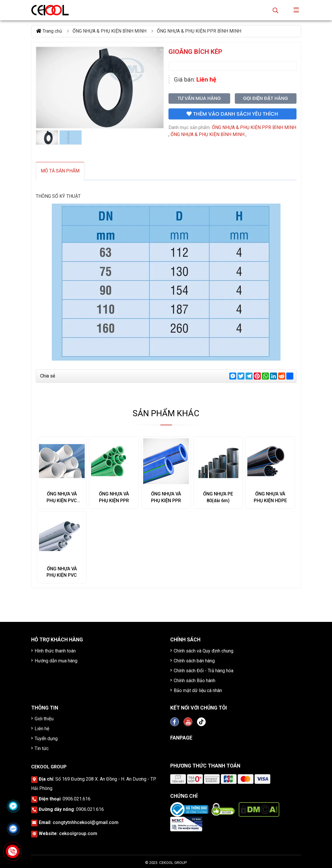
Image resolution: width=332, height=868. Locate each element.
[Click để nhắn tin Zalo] (13, 829)
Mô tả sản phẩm (60, 171)
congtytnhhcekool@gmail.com (86, 822)
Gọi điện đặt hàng (265, 98)
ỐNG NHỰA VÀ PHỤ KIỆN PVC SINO (62, 501)
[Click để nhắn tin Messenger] (13, 806)
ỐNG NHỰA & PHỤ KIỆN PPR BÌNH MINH (254, 127)
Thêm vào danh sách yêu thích (232, 114)
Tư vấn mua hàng (199, 98)
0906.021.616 (77, 799)
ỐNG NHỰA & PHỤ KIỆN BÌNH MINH (207, 134)
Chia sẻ (48, 376)
